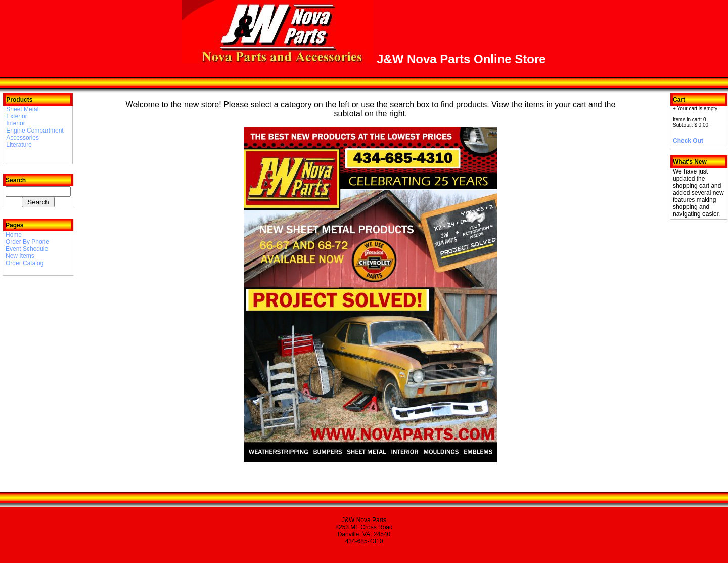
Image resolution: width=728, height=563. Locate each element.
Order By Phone (27, 242)
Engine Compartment (35, 131)
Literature (19, 145)
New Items (20, 256)
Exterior (16, 116)
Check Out (688, 141)
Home (14, 235)
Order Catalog (25, 263)
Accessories (22, 138)
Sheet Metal (22, 109)
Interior (15, 123)
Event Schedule (27, 249)
